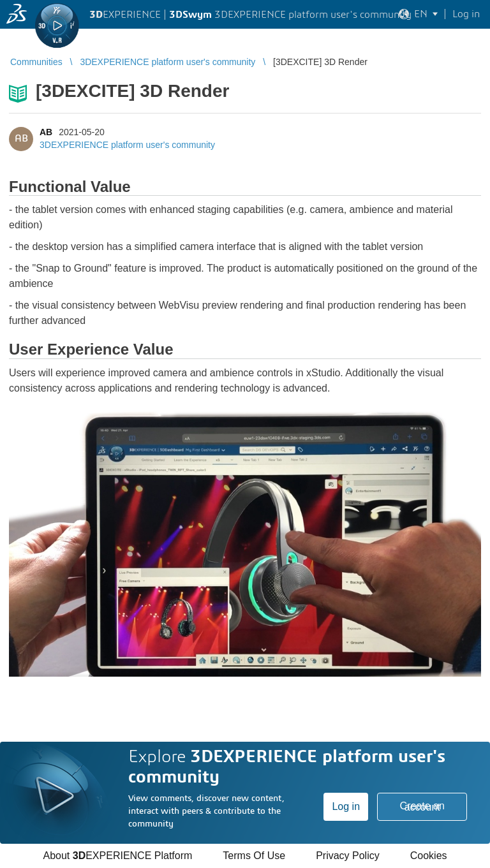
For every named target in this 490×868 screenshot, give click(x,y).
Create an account (422, 806)
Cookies (429, 856)
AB (46, 132)
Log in (346, 806)
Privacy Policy (348, 856)
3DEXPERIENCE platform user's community (127, 145)
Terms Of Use (254, 856)
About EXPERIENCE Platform (117, 856)
